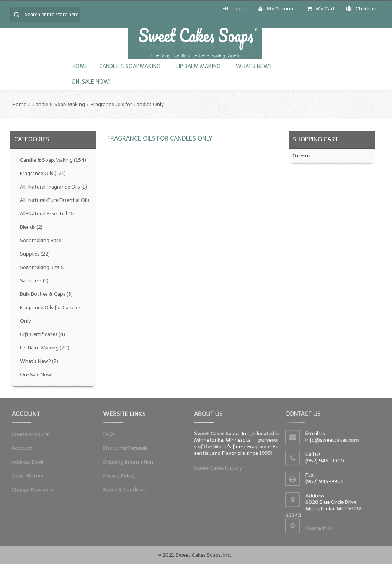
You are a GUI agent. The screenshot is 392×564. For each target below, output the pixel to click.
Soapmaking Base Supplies (41, 247)
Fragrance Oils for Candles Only (127, 104)
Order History (27, 476)
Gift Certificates (42, 334)
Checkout (363, 9)
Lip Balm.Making (198, 66)
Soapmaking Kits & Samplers (42, 274)
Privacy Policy (118, 476)
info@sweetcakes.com (332, 440)
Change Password (32, 490)
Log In (234, 9)
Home (80, 66)
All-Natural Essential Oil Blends (47, 220)
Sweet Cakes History (218, 468)
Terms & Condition (124, 490)
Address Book (27, 462)
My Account (277, 9)
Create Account (30, 434)
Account (22, 448)
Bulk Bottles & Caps (46, 294)
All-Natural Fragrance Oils (53, 187)
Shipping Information (128, 462)
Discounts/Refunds (125, 448)
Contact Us (318, 528)
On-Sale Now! (91, 82)
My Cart (321, 9)
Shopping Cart (316, 139)
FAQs (109, 434)
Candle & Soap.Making (130, 66)
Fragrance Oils (43, 173)
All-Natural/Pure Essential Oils (55, 200)
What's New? (254, 66)
